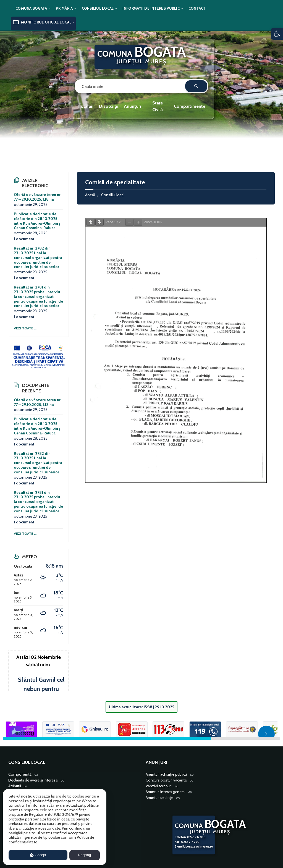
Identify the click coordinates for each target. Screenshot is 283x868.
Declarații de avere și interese (33, 780)
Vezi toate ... (25, 328)
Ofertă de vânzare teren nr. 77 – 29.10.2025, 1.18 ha (38, 197)
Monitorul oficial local (46, 22)
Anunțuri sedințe (159, 798)
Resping (84, 855)
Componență (20, 774)
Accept (38, 855)
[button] (277, 34)
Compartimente (190, 106)
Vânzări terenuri (159, 786)
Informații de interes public (151, 8)
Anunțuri (132, 106)
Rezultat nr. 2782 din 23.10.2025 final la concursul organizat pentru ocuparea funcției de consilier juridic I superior (38, 257)
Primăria (64, 8)
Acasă (90, 195)
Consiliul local (98, 8)
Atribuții (15, 786)
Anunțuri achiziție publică (166, 774)
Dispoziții (109, 106)
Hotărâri (86, 106)
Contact (197, 8)
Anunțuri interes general (166, 792)
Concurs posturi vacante (166, 780)
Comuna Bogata (31, 8)
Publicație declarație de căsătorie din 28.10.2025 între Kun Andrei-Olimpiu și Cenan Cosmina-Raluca (38, 221)
